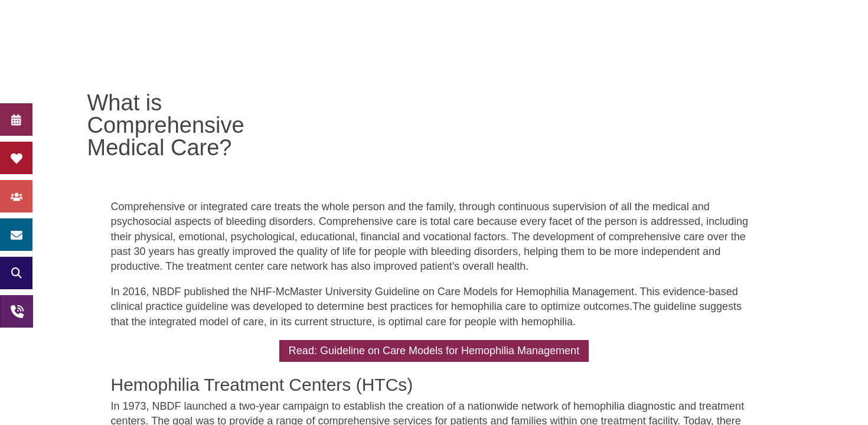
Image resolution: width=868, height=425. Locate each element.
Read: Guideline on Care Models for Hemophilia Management (434, 351)
